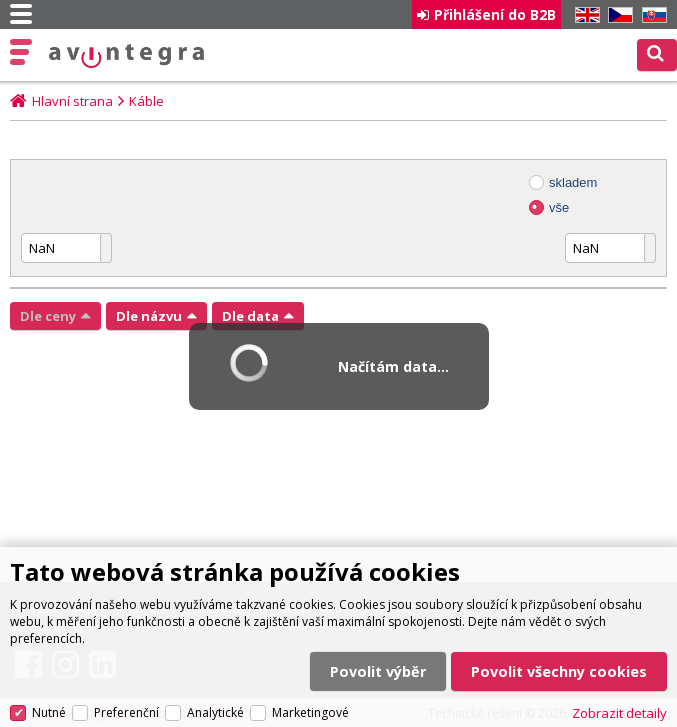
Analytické (215, 712)
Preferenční (126, 712)
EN (584, 15)
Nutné (49, 712)
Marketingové (310, 712)
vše (559, 207)
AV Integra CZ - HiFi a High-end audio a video (127, 56)
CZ (617, 15)
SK (651, 15)
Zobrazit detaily (619, 713)
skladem (573, 182)
